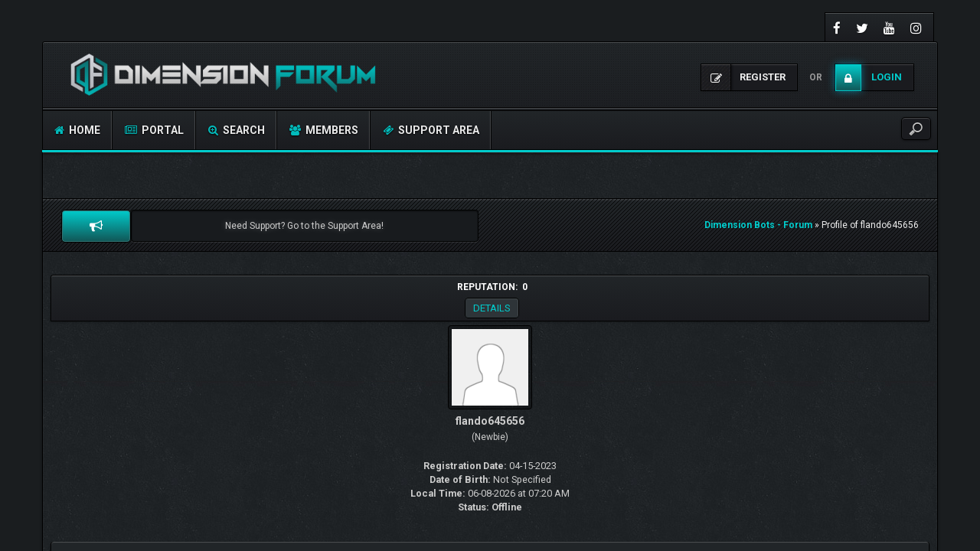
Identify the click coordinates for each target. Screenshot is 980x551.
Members (324, 130)
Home (77, 130)
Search (237, 130)
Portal (154, 130)
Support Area (431, 130)
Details (492, 308)
